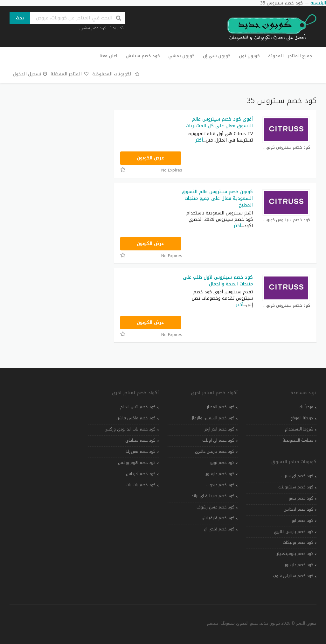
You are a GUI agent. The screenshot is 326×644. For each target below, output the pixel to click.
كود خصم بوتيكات (298, 542)
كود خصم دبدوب (220, 485)
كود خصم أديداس (141, 474)
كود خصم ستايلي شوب (293, 576)
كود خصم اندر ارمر (219, 429)
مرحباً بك (306, 407)
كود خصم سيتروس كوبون (286, 147)
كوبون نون (249, 56)
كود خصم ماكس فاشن (136, 418)
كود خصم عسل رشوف (215, 507)
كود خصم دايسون (298, 565)
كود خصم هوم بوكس (137, 463)
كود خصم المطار (221, 407)
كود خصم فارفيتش (218, 518)
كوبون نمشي (181, 56)
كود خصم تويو (222, 463)
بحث (20, 18)
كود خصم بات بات (141, 485)
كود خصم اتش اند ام (138, 407)
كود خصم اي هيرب (297, 476)
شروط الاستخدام (299, 429)
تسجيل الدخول (30, 74)
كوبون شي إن (217, 56)
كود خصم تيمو (301, 498)
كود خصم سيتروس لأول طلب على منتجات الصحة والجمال (218, 281)
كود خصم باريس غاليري (294, 532)
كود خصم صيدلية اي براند (213, 496)
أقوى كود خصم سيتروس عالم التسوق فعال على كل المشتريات (219, 122)
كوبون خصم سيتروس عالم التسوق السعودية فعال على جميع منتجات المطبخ (217, 198)
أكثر (199, 140)
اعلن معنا (108, 56)
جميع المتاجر (300, 56)
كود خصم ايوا (302, 521)
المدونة (276, 56)
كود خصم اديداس (298, 509)
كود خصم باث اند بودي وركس (130, 429)
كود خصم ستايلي (140, 440)
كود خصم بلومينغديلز (295, 554)
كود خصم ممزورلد (141, 451)
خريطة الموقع (302, 418)
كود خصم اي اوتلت (218, 440)
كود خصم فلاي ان (219, 529)
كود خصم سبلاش (143, 56)
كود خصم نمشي (93, 28)
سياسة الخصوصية (298, 440)
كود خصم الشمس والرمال (212, 418)
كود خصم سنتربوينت (296, 487)
